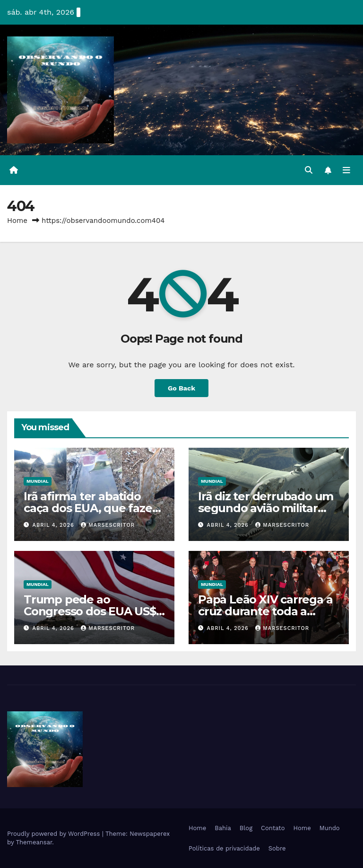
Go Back (181, 388)
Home (17, 221)
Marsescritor (108, 525)
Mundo (330, 828)
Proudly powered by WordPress (55, 834)
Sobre (277, 848)
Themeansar (34, 842)
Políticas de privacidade (224, 848)
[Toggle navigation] (346, 170)
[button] (309, 170)
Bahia (223, 828)
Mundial (38, 481)
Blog (246, 828)
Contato (273, 828)
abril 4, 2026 (55, 525)
